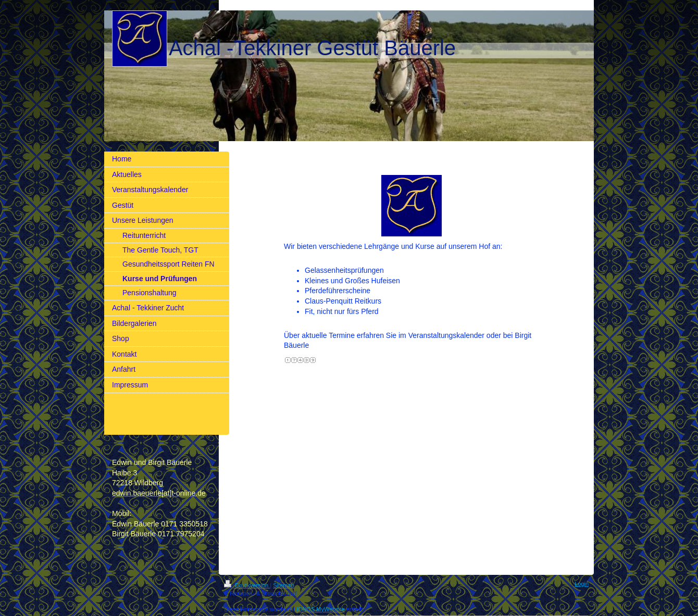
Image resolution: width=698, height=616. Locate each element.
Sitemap (283, 585)
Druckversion (247, 585)
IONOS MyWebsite (321, 609)
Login (582, 584)
